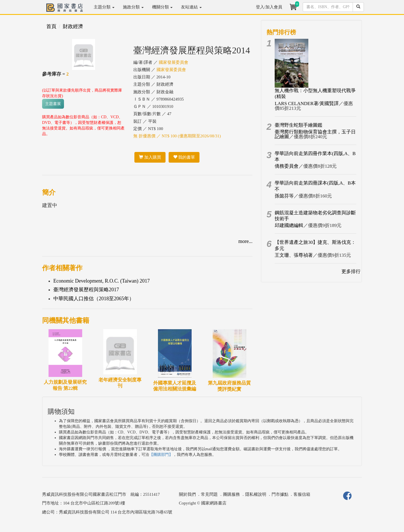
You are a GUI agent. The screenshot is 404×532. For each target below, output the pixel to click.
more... (245, 241)
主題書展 (53, 104)
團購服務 (231, 494)
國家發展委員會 (174, 62)
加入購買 (150, 157)
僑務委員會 (287, 166)
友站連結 (191, 7)
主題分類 (104, 7)
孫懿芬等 (284, 196)
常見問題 (209, 494)
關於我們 (187, 494)
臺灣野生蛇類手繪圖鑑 (299, 125)
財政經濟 (73, 26)
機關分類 (162, 7)
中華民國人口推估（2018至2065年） (94, 299)
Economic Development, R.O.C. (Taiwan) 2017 (102, 281)
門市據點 (280, 494)
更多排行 (351, 271)
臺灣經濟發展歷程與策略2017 (86, 290)
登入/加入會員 (269, 7)
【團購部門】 (161, 455)
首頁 (51, 26)
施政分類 (133, 7)
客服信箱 (302, 494)
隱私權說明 (256, 494)
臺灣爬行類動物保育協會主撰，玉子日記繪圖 (315, 134)
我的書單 (184, 157)
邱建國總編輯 (289, 225)
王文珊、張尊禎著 (294, 255)
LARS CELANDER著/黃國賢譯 (307, 104)
